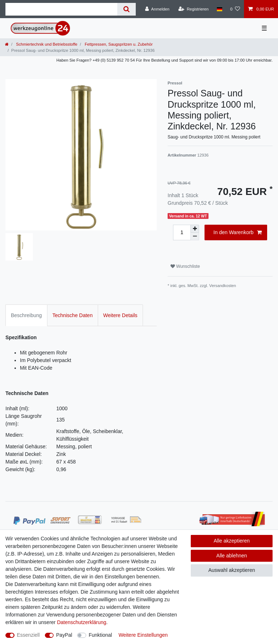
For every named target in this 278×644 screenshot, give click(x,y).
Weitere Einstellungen (143, 635)
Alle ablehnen (232, 556)
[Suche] (127, 9)
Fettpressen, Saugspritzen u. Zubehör (118, 44)
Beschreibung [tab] (26, 315)
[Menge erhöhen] (195, 229)
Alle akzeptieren (232, 541)
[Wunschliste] (235, 9)
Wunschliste (185, 266)
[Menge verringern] (195, 236)
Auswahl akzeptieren (231, 570)
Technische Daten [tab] (73, 315)
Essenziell (28, 635)
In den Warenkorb (238, 233)
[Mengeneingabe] (182, 232)
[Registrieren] (193, 9)
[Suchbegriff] (61, 9)
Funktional (100, 635)
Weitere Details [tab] (120, 315)
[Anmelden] (157, 9)
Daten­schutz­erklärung (81, 622)
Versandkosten (223, 286)
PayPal (64, 635)
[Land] (219, 9)
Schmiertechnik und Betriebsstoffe (46, 44)
